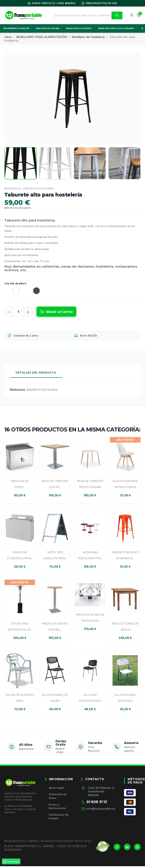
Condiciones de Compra (57, 816)
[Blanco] (13, 292)
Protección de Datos (56, 796)
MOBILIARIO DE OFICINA (49, 28)
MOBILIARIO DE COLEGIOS (80, 28)
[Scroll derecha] (142, 29)
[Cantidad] (18, 312)
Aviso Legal (54, 788)
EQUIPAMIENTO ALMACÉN (18, 28)
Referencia (17, 390)
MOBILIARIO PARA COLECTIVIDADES (118, 28)
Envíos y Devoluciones (56, 806)
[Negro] (33, 292)
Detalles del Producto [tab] (36, 373)
